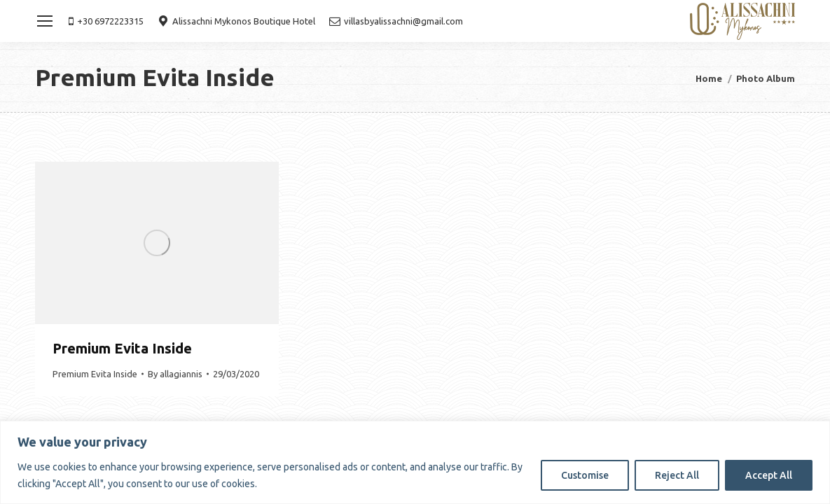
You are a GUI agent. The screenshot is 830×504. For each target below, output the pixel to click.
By (175, 374)
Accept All (769, 475)
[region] (415, 462)
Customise (585, 475)
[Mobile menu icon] (45, 21)
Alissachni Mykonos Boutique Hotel (236, 21)
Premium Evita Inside (122, 348)
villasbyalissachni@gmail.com (396, 21)
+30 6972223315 (106, 21)
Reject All (677, 475)
